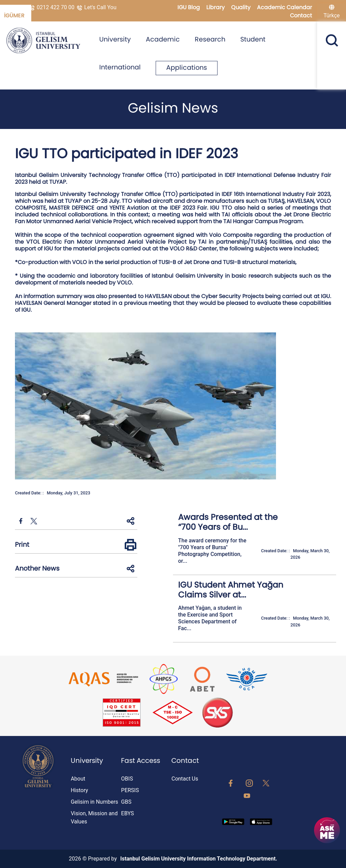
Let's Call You (96, 7)
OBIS (127, 779)
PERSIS (130, 790)
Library (216, 7)
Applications (187, 68)
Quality (241, 7)
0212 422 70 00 (52, 7)
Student (253, 39)
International (120, 67)
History (79, 790)
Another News (37, 568)
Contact (301, 15)
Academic (163, 39)
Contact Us (185, 779)
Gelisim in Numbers (94, 802)
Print (22, 545)
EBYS (127, 813)
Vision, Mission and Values (94, 817)
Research (210, 39)
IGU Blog (189, 7)
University (115, 39)
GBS (126, 802)
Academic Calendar (284, 7)
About (78, 779)
